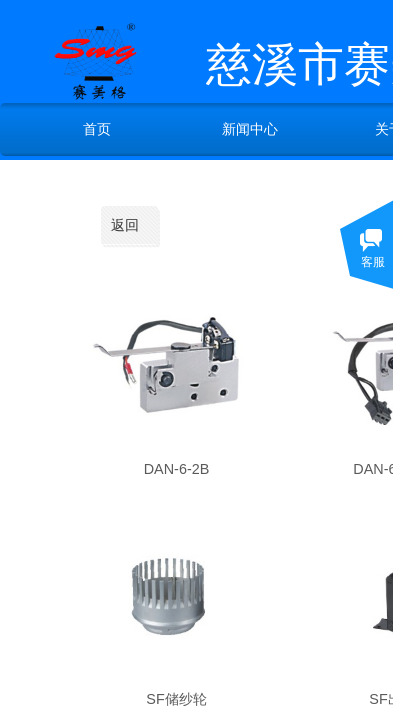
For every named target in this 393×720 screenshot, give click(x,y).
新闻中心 (250, 129)
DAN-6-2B (177, 469)
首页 (97, 129)
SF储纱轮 (176, 699)
